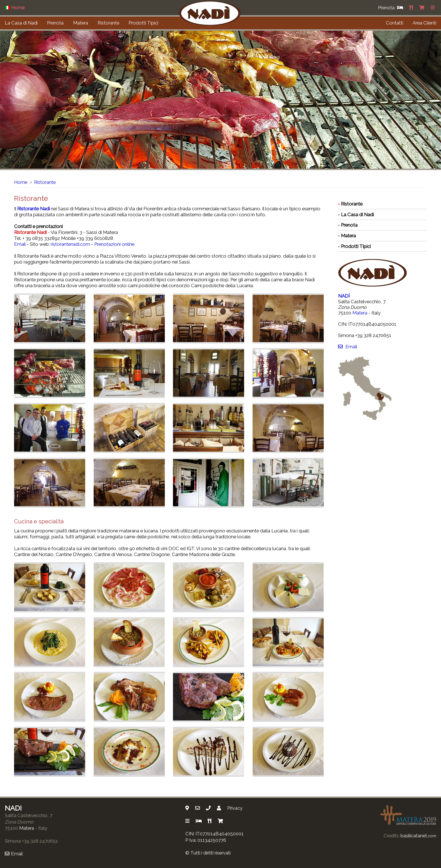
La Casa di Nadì (21, 23)
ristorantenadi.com (70, 244)
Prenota (55, 23)
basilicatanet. (418, 836)
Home (21, 182)
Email (20, 244)
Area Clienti (424, 23)
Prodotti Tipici (143, 23)
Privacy (235, 808)
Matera (81, 23)
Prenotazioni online (114, 244)
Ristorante (108, 23)
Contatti (395, 23)
